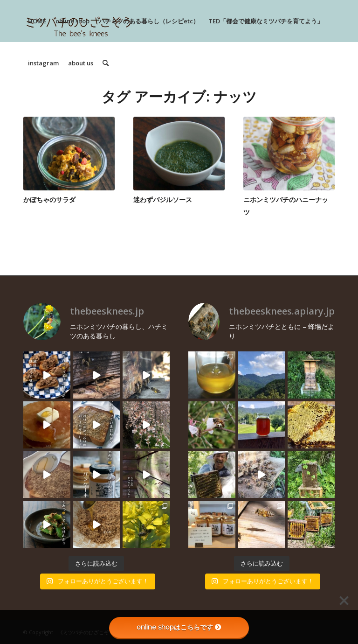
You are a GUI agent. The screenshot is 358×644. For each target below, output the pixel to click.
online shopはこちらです (179, 627)
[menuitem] (37, 21)
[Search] (106, 63)
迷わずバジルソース (163, 199)
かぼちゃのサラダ (49, 199)
